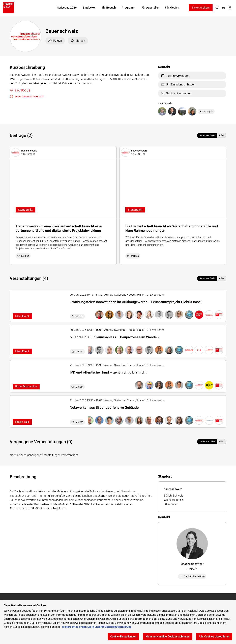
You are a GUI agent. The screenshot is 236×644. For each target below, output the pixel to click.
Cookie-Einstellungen (123, 637)
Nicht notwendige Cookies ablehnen (168, 637)
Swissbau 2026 (67, 8)
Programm (129, 8)
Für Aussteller (150, 8)
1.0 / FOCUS (20, 91)
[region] (118, 622)
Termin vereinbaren (175, 76)
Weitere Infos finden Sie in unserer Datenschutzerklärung (97, 627)
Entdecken (90, 8)
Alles (222, 135)
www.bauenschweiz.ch (27, 97)
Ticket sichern (201, 8)
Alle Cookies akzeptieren (214, 637)
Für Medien (172, 8)
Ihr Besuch (109, 8)
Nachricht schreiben (176, 93)
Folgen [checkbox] (55, 41)
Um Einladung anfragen (178, 84)
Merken (78, 41)
